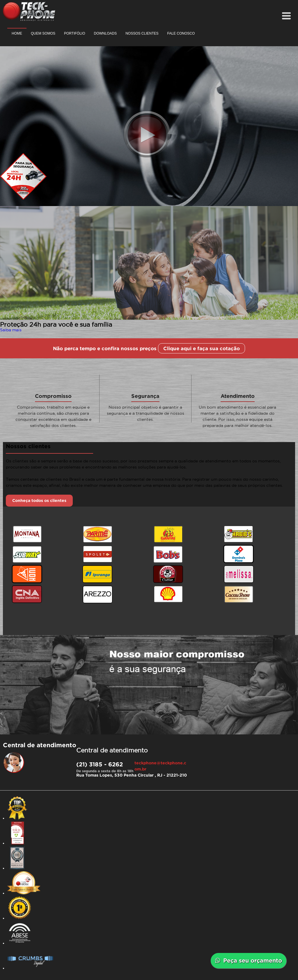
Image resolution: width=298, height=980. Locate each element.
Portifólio (74, 33)
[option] (149, 268)
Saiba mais (11, 330)
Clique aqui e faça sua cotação (202, 348)
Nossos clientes (142, 33)
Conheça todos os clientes (39, 500)
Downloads (105, 33)
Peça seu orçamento (249, 960)
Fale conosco (181, 33)
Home (17, 33)
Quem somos (43, 33)
